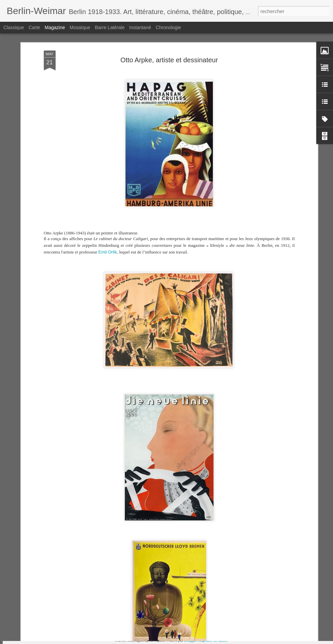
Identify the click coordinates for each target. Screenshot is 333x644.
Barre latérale (110, 27)
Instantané (140, 27)
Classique (14, 27)
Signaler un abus (213, 640)
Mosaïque (80, 27)
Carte (34, 27)
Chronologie (168, 27)
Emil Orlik (108, 216)
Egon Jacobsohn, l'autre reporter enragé (151, 590)
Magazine (55, 27)
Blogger (191, 640)
